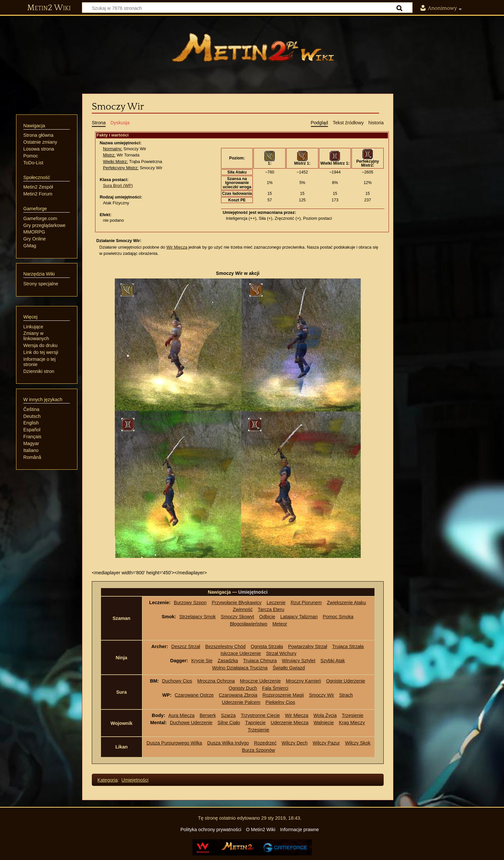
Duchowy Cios (177, 681)
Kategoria (108, 780)
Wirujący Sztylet (298, 661)
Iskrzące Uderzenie (241, 653)
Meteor (280, 624)
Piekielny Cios (280, 702)
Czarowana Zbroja (238, 695)
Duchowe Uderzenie (191, 723)
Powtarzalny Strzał (307, 646)
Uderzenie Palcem (241, 702)
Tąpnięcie (255, 723)
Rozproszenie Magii (283, 695)
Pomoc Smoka (338, 617)
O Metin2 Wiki (261, 829)
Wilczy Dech (295, 743)
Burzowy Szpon (190, 603)
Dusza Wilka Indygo (228, 743)
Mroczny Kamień (303, 681)
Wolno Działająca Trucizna (240, 668)
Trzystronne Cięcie (260, 715)
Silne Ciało (229, 723)
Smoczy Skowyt (237, 617)
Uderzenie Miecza (289, 723)
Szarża (228, 715)
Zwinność (243, 609)
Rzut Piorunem (306, 603)
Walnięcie (324, 723)
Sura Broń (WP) (118, 185)
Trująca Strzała (348, 646)
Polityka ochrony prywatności (211, 829)
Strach (346, 695)
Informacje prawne (299, 829)
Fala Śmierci (275, 688)
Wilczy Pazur (326, 743)
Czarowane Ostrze (194, 695)
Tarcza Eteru (271, 609)
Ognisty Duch (243, 688)
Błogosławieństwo (249, 624)
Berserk (208, 715)
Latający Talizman (299, 617)
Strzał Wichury (281, 653)
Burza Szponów (259, 750)
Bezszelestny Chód (225, 646)
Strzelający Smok (198, 617)
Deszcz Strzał (186, 646)
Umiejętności (135, 780)
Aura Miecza (181, 715)
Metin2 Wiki (49, 8)
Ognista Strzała (267, 646)
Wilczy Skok (358, 743)
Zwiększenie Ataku (346, 603)
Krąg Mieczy (352, 723)
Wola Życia (325, 715)
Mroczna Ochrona (216, 681)
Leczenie (276, 603)
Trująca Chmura (260, 661)
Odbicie (267, 617)
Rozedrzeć (265, 743)
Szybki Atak (333, 661)
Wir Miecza (177, 247)
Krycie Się (202, 661)
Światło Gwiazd (289, 668)
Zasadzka (228, 661)
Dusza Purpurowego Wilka (174, 743)
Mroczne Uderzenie (260, 681)
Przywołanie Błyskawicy (237, 603)
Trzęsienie (353, 715)
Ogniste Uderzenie (345, 681)
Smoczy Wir (322, 695)
